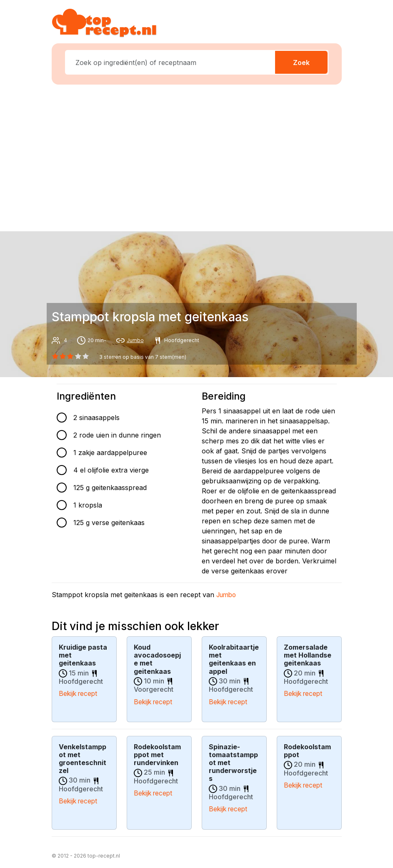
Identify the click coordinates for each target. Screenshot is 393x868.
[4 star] (85, 356)
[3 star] (78, 356)
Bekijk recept (79, 693)
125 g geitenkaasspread (110, 488)
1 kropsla (88, 505)
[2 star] (70, 356)
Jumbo (135, 340)
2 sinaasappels (96, 418)
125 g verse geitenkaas (109, 523)
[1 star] (63, 356)
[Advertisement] (202, 156)
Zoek (301, 63)
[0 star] (55, 356)
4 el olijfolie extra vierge (111, 470)
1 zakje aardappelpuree (110, 453)
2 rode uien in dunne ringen (117, 435)
